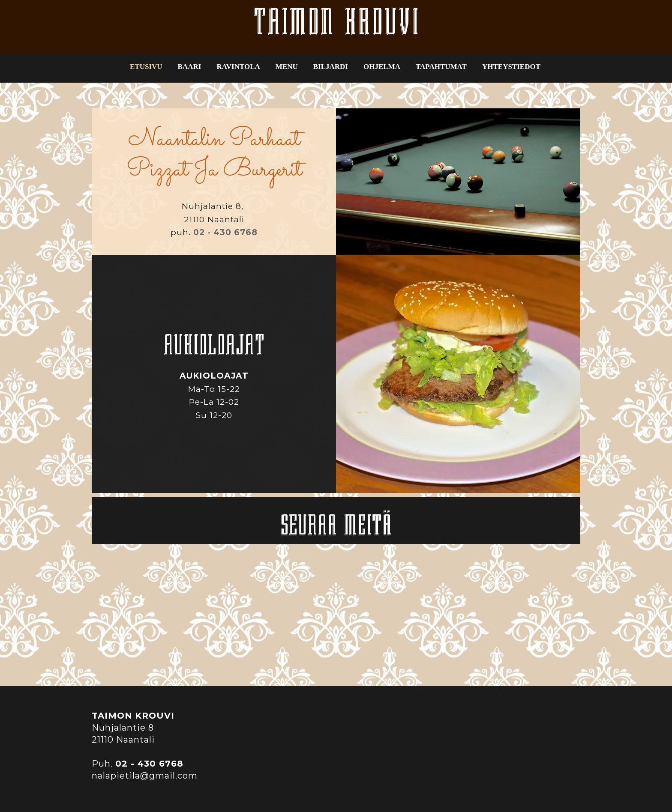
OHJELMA (382, 67)
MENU (287, 67)
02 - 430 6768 (225, 232)
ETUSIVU (146, 67)
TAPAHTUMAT (441, 67)
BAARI (190, 67)
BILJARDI (331, 67)
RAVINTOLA (238, 67)
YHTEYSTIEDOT (511, 67)
